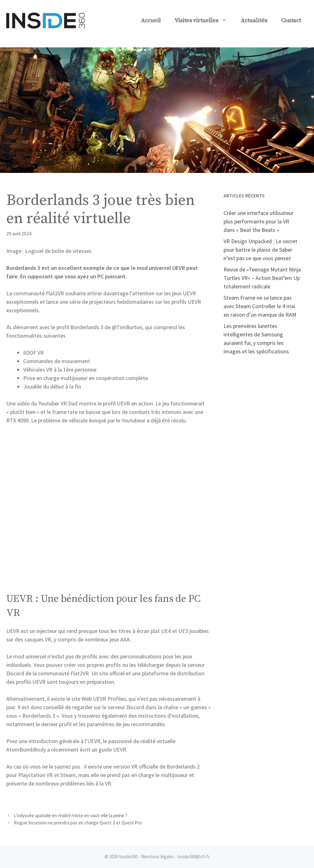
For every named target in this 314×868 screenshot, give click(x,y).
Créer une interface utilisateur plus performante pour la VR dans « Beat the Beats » (259, 221)
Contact (291, 21)
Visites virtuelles (204, 21)
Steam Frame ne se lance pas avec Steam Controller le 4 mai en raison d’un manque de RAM (260, 306)
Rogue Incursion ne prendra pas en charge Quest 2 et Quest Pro (78, 823)
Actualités (254, 21)
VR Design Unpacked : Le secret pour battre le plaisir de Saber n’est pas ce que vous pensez (260, 250)
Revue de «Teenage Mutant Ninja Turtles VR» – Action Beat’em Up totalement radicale (262, 278)
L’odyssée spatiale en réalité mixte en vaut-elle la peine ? (70, 815)
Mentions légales (158, 857)
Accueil (151, 21)
